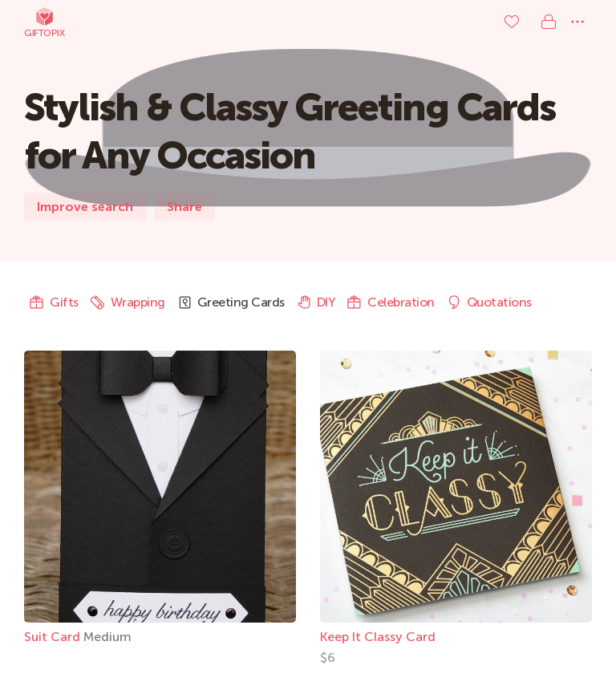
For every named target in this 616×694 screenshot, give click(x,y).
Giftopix (44, 22)
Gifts (54, 302)
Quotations (489, 302)
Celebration (391, 302)
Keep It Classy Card (378, 637)
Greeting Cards (231, 302)
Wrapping (128, 302)
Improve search (85, 207)
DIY (316, 302)
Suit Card (54, 637)
